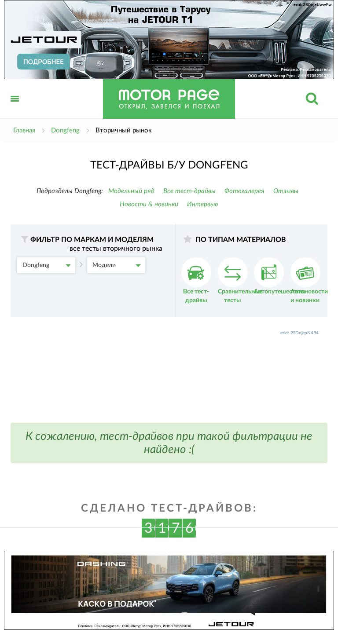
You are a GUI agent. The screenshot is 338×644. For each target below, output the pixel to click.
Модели (117, 265)
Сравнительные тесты (240, 280)
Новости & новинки (149, 204)
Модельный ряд (131, 191)
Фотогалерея (244, 191)
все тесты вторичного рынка (116, 249)
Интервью (203, 204)
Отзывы (286, 191)
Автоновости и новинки (309, 280)
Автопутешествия (279, 276)
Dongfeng (47, 265)
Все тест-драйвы (189, 191)
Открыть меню (15, 108)
